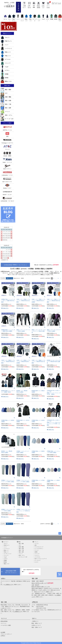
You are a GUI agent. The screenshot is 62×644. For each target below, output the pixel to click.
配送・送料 (35, 578)
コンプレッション (8, 554)
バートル (36, 544)
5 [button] (58, 278)
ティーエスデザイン (39, 549)
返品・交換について (37, 627)
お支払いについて (36, 625)
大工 (4, 93)
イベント (5, 112)
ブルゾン (10, 19)
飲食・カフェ (6, 115)
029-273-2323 (40, 606)
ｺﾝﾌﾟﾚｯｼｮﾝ (35, 19)
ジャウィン (37, 555)
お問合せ (3, 636)
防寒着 (4, 78)
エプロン (47, 19)
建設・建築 (6, 90)
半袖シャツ (31, 19)
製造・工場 (6, 104)
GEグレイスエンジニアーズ (41, 559)
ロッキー (36, 562)
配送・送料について (37, 623)
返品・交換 (4, 602)
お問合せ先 (35, 602)
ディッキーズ (37, 560)
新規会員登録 (4, 621)
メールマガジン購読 (6, 625)
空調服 (4, 74)
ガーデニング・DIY (23, 557)
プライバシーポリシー (6, 634)
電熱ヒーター (60, 19)
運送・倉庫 (6, 108)
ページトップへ (60, 533)
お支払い (3, 578)
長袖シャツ (26, 19)
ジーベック (37, 554)
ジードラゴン (37, 557)
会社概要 (3, 632)
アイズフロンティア (39, 547)
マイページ (4, 618)
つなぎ (4, 67)
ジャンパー (39, 19)
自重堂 (36, 552)
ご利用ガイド (9, 585)
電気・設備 (6, 101)
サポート (34, 618)
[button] (60, 278)
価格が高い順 (17, 278)
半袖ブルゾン (14, 19)
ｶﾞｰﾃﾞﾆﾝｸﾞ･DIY (7, 119)
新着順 (22, 278)
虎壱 (36, 545)
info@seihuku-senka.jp (42, 605)
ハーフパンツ (22, 19)
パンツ (4, 45)
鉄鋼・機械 (6, 97)
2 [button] (54, 278)
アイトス (36, 550)
